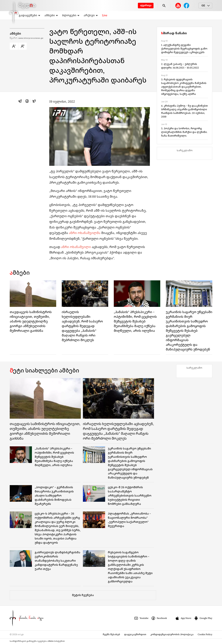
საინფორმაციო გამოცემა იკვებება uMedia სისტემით (37, 641)
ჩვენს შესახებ (111, 634)
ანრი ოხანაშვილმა (85, 233)
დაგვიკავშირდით (135, 634)
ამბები (51, 15)
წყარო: (27, 38)
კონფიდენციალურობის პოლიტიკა (172, 634)
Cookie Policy (205, 634)
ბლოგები (71, 15)
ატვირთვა (146, 5)
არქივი (91, 15)
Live (105, 15)
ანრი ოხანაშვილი (76, 247)
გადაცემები (29, 15)
